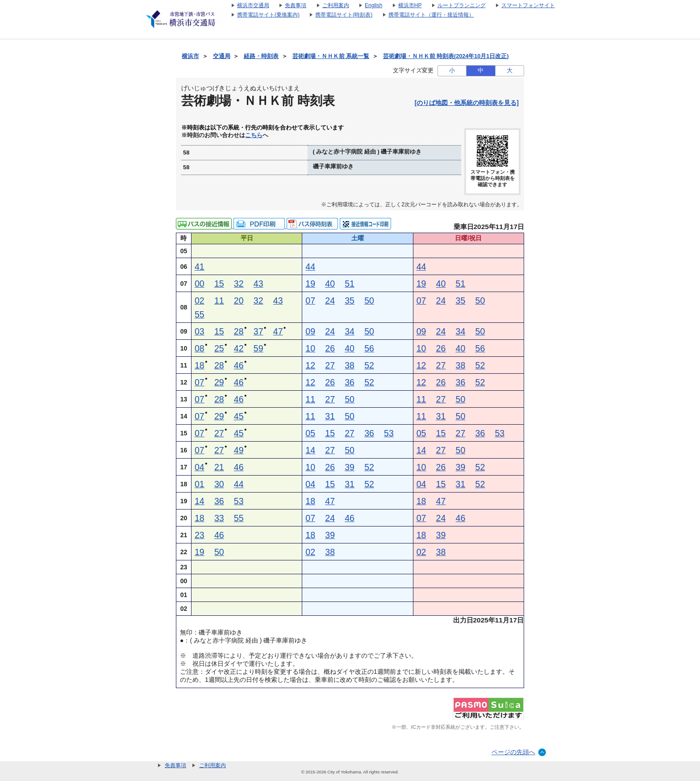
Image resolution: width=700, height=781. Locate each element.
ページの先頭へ (513, 752)
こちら (254, 135)
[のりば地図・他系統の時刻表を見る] (467, 103)
